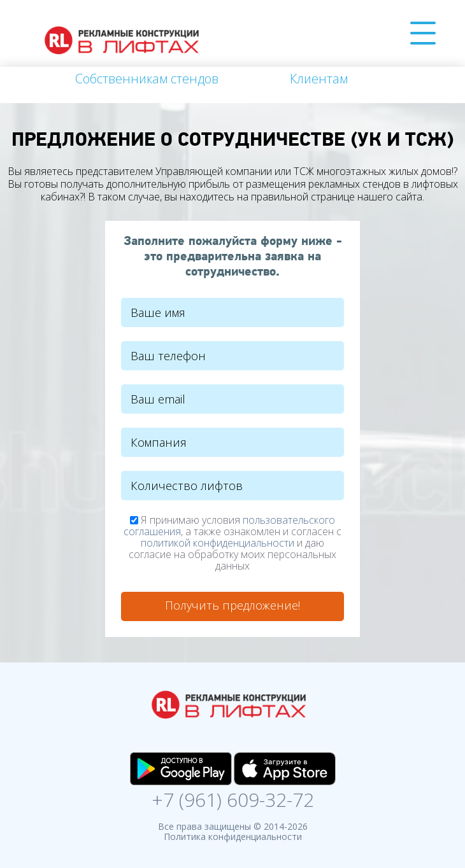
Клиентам (319, 79)
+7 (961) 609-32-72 (233, 798)
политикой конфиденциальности (218, 543)
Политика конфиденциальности (233, 836)
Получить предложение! (232, 605)
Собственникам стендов (147, 79)
